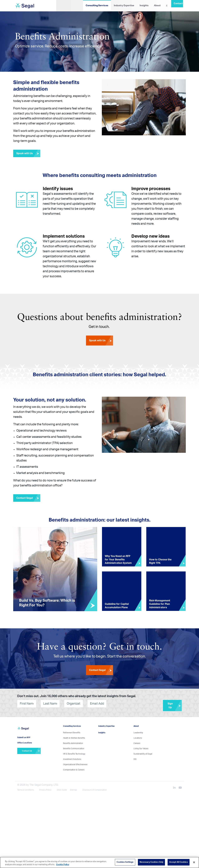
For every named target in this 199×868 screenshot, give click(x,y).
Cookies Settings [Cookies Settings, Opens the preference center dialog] (125, 862)
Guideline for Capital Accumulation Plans (117, 606)
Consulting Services (97, 6)
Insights (144, 6)
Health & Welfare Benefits (74, 738)
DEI (135, 759)
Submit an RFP (24, 737)
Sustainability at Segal (143, 754)
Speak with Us (28, 153)
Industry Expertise (124, 6)
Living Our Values (141, 749)
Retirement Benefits (72, 733)
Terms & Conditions (25, 790)
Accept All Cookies (178, 862)
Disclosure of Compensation (95, 790)
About (157, 6)
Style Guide (62, 790)
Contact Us (31, 751)
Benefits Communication (74, 749)
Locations (138, 738)
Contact (178, 4)
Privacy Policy (45, 790)
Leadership (138, 733)
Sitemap (73, 790)
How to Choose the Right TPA (160, 561)
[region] (99, 862)
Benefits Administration (73, 743)
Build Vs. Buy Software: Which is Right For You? (47, 603)
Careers (137, 743)
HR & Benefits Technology (74, 754)
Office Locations (25, 743)
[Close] (194, 862)
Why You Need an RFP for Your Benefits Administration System (118, 560)
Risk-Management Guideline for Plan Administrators (160, 604)
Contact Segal (28, 498)
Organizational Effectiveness (75, 764)
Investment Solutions (72, 759)
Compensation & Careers (74, 770)
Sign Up (175, 706)
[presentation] (125, 704)
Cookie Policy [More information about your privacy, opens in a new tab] (63, 865)
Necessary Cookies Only (152, 862)
